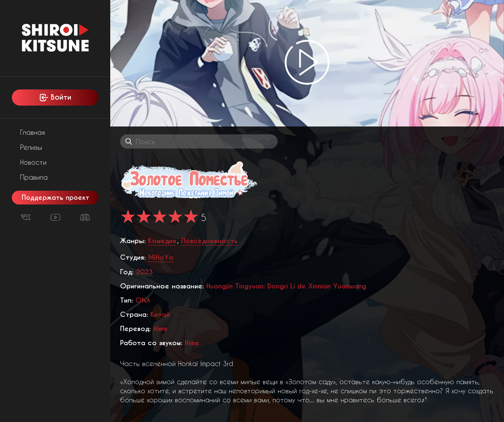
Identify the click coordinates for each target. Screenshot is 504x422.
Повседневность (209, 241)
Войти (55, 98)
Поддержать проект (56, 198)
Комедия (162, 241)
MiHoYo (161, 257)
